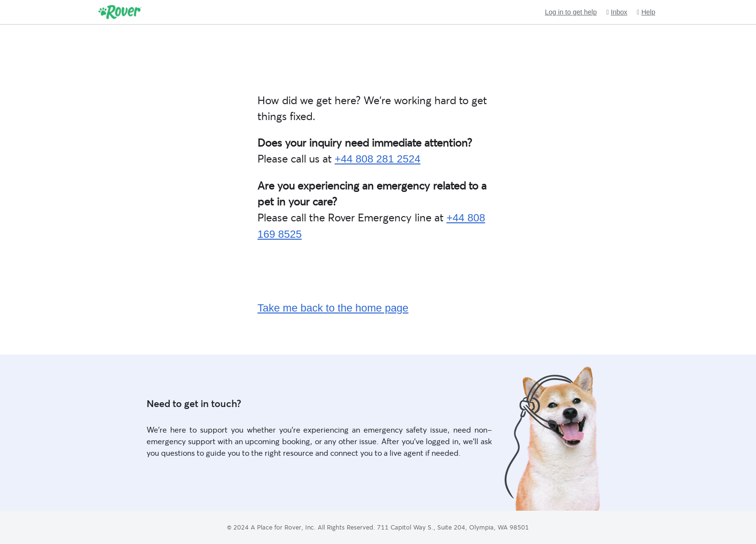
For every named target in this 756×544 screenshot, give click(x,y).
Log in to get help (571, 12)
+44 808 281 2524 (378, 159)
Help (646, 12)
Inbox (617, 12)
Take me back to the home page (333, 308)
